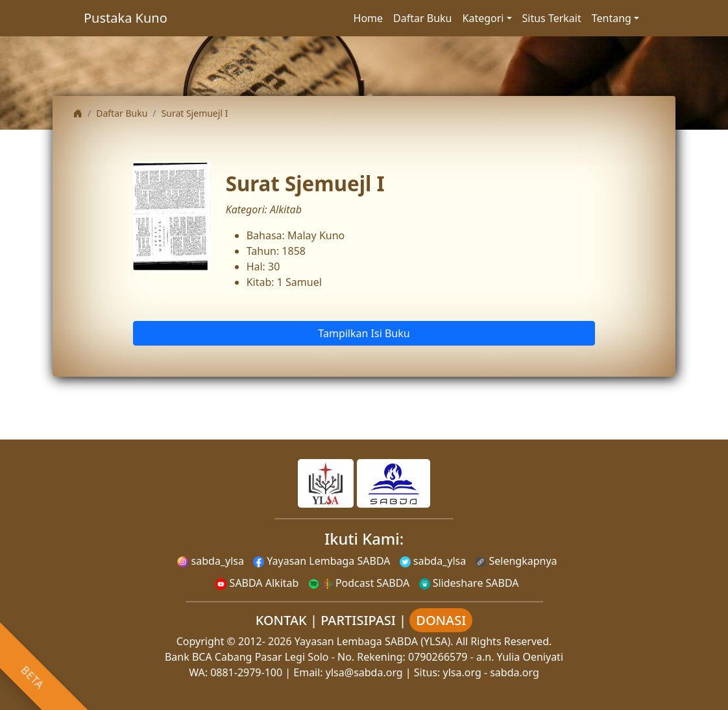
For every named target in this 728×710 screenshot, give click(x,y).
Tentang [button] (612, 18)
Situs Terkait (552, 18)
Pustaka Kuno (126, 18)
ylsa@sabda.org (364, 672)
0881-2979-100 (246, 672)
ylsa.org (462, 672)
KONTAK (281, 620)
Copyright (200, 641)
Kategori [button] (483, 18)
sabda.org (515, 672)
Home (369, 18)
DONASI (441, 620)
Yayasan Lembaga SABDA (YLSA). (374, 641)
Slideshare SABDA (469, 583)
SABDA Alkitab (257, 583)
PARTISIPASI (358, 620)
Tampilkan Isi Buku (364, 333)
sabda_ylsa (211, 561)
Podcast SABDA (359, 583)
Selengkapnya (516, 561)
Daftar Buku (422, 18)
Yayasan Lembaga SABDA (322, 561)
